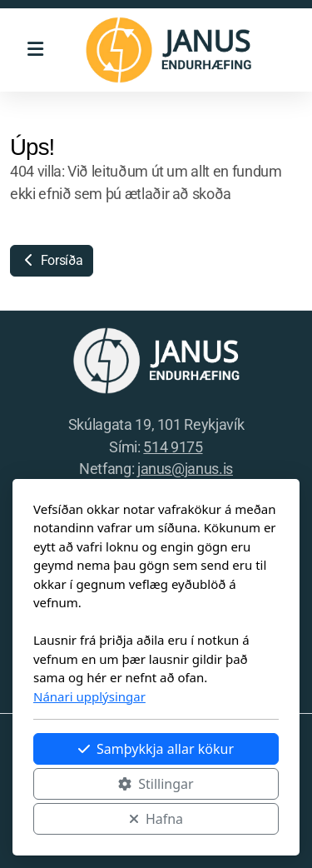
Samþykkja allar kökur (156, 749)
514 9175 (173, 447)
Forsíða (52, 260)
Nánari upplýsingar (89, 696)
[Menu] (35, 50)
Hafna (156, 819)
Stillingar (156, 784)
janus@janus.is (185, 469)
